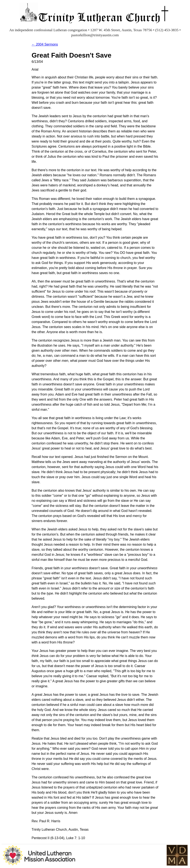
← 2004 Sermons (45, 44)
